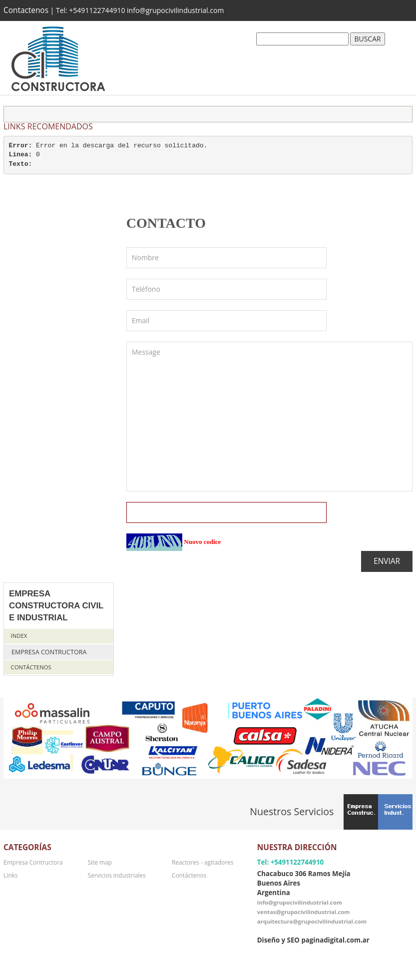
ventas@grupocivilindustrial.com (304, 912)
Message (269, 417)
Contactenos (26, 10)
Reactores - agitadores (203, 862)
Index (19, 636)
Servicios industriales (116, 875)
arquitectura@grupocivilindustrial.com (312, 921)
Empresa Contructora (49, 652)
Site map (99, 862)
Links (10, 875)
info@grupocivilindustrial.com (300, 902)
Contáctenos (31, 667)
